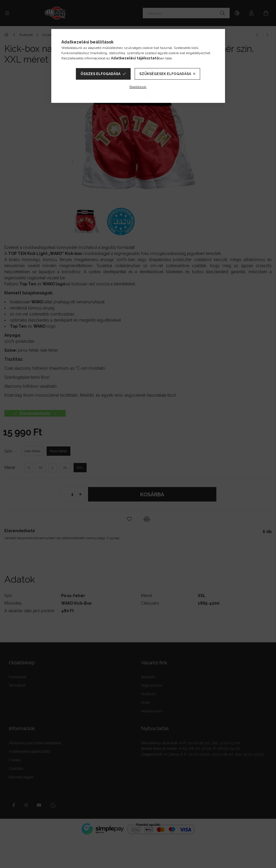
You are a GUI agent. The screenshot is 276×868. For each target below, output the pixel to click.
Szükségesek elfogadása (165, 74)
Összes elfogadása (100, 74)
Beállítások (138, 87)
